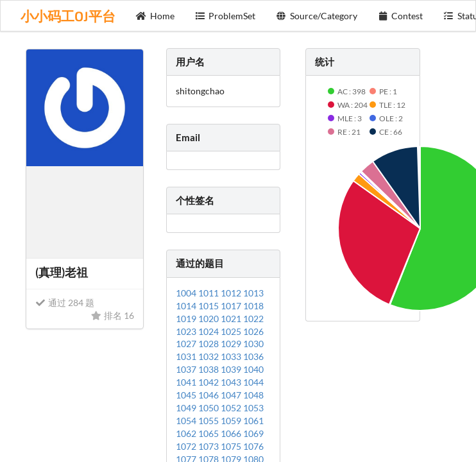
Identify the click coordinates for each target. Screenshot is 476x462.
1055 (209, 421)
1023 (187, 331)
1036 (253, 356)
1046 (209, 395)
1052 (232, 408)
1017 (232, 306)
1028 (209, 344)
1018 (253, 306)
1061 (253, 421)
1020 (209, 319)
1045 (187, 395)
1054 (187, 421)
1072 (187, 446)
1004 (187, 293)
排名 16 (113, 315)
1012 (232, 293)
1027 (187, 344)
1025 (232, 331)
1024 (209, 331)
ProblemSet (225, 16)
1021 (232, 319)
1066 (232, 433)
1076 (253, 446)
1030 (253, 344)
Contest (401, 16)
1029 (232, 344)
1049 (187, 408)
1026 (253, 331)
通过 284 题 (65, 303)
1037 (187, 369)
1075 (232, 446)
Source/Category (317, 16)
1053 (253, 408)
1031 (187, 356)
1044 (253, 382)
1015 (209, 306)
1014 (187, 306)
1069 (253, 433)
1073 (209, 446)
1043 (232, 382)
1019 (187, 319)
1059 (232, 421)
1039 (232, 369)
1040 (253, 369)
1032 (209, 356)
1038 (209, 369)
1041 (187, 382)
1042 (209, 382)
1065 (209, 433)
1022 (253, 319)
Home (155, 16)
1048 (253, 395)
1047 (232, 395)
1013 (253, 293)
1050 (209, 408)
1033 (232, 356)
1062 (187, 433)
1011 (209, 293)
